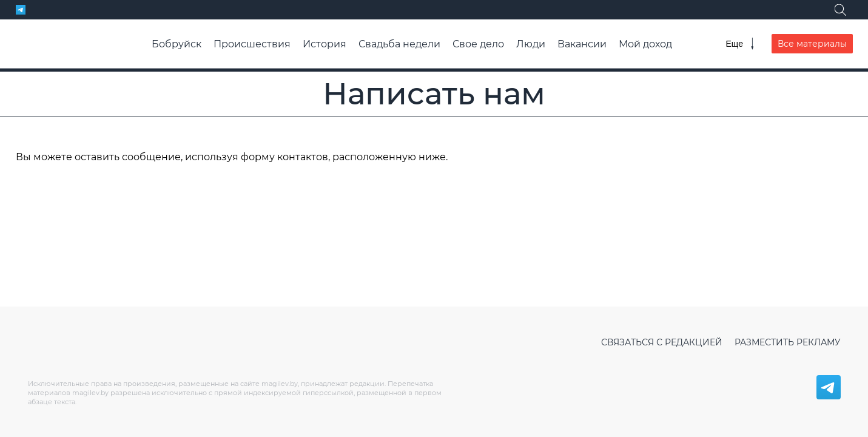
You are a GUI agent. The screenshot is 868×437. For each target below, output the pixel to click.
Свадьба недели (399, 44)
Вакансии (582, 44)
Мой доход (645, 44)
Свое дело (478, 44)
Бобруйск (177, 44)
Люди (531, 44)
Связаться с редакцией (662, 342)
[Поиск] (841, 10)
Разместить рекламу (788, 342)
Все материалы (812, 44)
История (325, 44)
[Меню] (740, 44)
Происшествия (252, 44)
